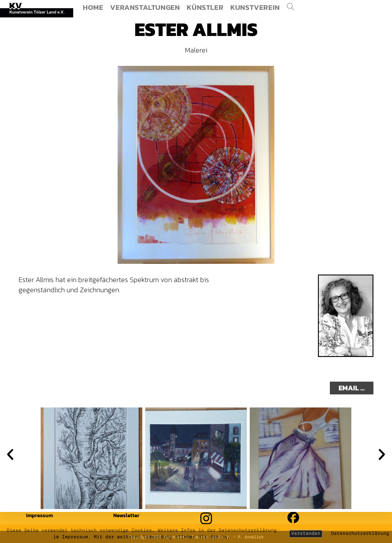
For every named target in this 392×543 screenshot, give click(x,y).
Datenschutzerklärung (360, 533)
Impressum (39, 515)
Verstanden (306, 533)
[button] (10, 454)
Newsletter (126, 515)
